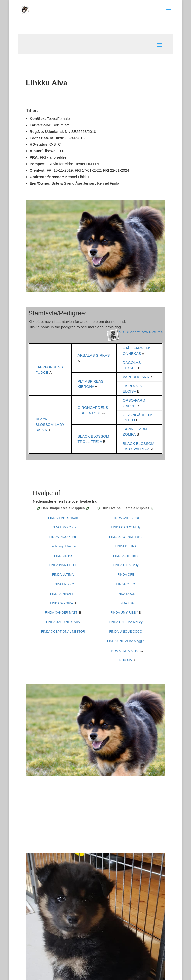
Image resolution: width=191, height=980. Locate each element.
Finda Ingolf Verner (63, 546)
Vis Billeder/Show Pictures (141, 332)
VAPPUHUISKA (136, 377)
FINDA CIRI (126, 575)
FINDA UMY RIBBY (124, 613)
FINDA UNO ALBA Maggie (126, 641)
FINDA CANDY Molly (126, 527)
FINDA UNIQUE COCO (126, 632)
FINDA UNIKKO (63, 584)
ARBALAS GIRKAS (94, 355)
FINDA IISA (126, 603)
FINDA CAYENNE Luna (126, 537)
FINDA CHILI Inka (126, 556)
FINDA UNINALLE (63, 594)
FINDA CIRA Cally (126, 565)
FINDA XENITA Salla (123, 651)
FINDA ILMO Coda (63, 527)
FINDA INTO (63, 556)
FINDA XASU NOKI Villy (63, 622)
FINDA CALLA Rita (126, 518)
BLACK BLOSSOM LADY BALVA (50, 424)
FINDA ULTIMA (63, 575)
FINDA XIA (124, 660)
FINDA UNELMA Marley (126, 622)
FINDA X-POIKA (61, 603)
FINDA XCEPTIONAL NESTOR (63, 632)
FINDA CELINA (126, 546)
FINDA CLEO (126, 584)
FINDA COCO (126, 594)
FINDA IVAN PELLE (63, 565)
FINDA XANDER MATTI (61, 613)
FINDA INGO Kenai (63, 537)
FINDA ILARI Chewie (63, 518)
